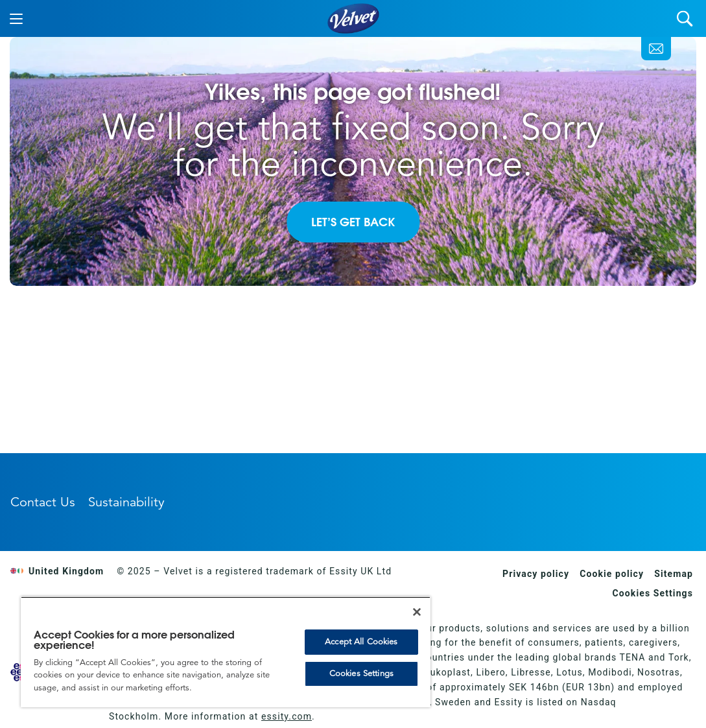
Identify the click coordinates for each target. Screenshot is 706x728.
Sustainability (126, 502)
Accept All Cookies (361, 642)
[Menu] (16, 19)
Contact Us (43, 502)
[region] (226, 652)
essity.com (287, 716)
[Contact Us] (656, 49)
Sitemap (674, 574)
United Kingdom (57, 571)
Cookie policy (612, 574)
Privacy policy (536, 574)
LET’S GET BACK (353, 222)
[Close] (417, 612)
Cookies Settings (653, 593)
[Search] (685, 18)
